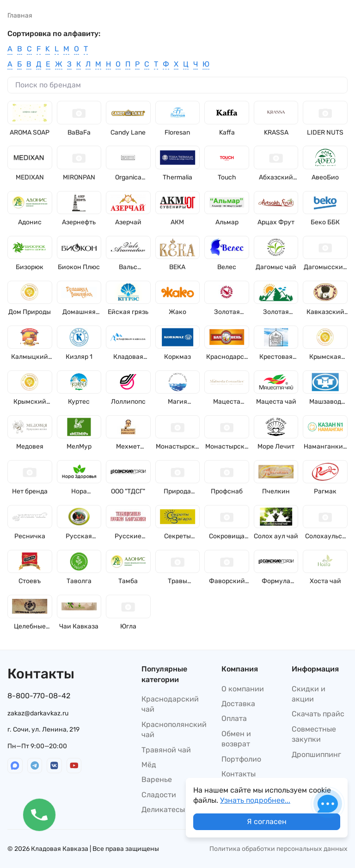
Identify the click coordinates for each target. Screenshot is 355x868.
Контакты (239, 774)
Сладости (159, 795)
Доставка (238, 704)
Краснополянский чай (174, 729)
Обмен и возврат (236, 739)
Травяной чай (166, 750)
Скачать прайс (318, 714)
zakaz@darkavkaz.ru (38, 713)
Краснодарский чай (170, 704)
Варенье (157, 779)
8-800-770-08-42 (39, 696)
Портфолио (241, 759)
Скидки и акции (309, 694)
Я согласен (267, 822)
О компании (243, 689)
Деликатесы (163, 810)
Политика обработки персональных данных (278, 849)
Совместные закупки (314, 734)
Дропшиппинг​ (316, 754)
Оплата (234, 718)
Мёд (149, 765)
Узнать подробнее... (255, 800)
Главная (20, 15)
